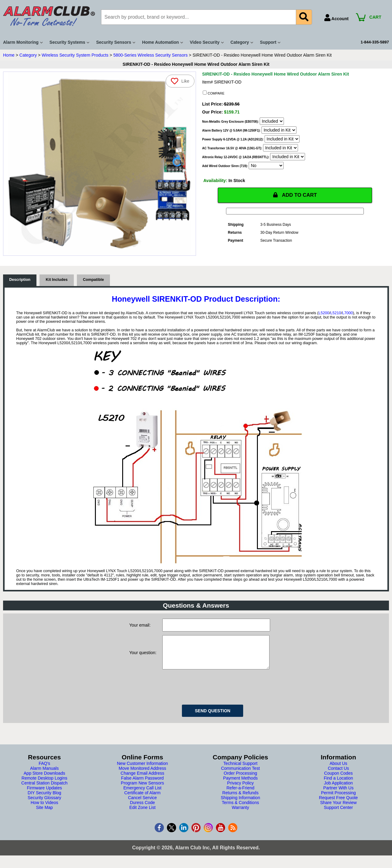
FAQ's (44, 770)
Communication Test (241, 775)
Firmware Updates (44, 794)
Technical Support (240, 770)
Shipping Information (240, 804)
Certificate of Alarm (142, 799)
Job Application (338, 789)
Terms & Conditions (240, 809)
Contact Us (338, 775)
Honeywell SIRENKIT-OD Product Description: (196, 299)
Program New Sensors (143, 789)
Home (9, 55)
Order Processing (241, 780)
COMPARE (214, 93)
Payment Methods (241, 784)
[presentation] (209, 692)
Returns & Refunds (240, 799)
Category (28, 55)
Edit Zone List (142, 814)
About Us (338, 770)
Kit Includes (57, 280)
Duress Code (142, 809)
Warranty (240, 814)
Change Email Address (142, 780)
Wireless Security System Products (75, 55)
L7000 (347, 313)
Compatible (94, 280)
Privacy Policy (240, 789)
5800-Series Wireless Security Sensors (151, 55)
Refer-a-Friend (240, 794)
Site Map (44, 814)
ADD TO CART (295, 195)
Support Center (339, 814)
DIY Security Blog (44, 799)
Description (20, 280)
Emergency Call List (143, 794)
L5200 (324, 313)
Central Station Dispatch (45, 789)
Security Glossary (44, 804)
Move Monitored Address (143, 775)
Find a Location (338, 784)
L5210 (336, 313)
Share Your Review (338, 809)
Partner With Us (339, 794)
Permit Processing (338, 799)
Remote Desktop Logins (44, 784)
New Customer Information (143, 770)
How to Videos (44, 809)
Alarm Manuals (44, 775)
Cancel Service (142, 804)
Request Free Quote (339, 804)
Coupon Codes (338, 780)
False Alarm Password (142, 784)
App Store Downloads (44, 780)
